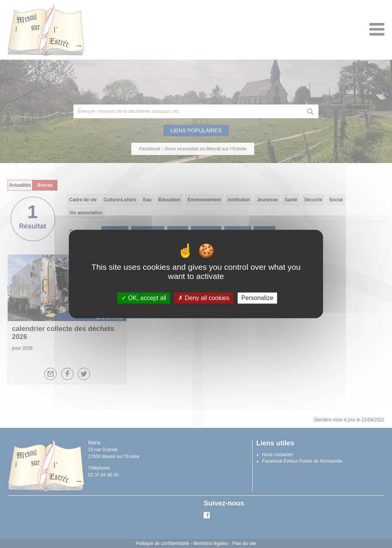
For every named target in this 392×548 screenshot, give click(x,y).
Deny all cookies (204, 298)
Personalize (257, 298)
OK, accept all (144, 298)
